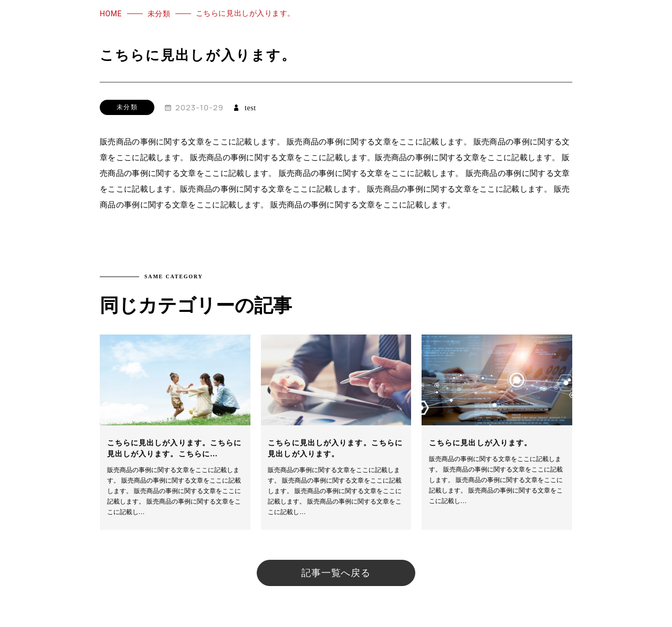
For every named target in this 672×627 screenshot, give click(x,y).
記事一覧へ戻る (336, 573)
